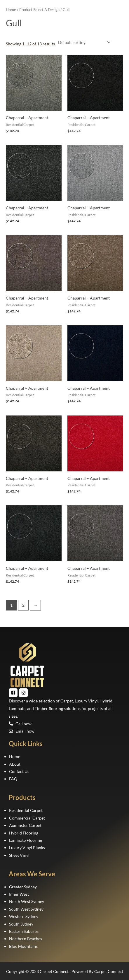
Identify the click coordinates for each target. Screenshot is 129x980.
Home (11, 10)
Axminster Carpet (25, 825)
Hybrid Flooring (24, 833)
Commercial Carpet (27, 818)
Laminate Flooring (26, 840)
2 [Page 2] (23, 605)
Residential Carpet (26, 810)
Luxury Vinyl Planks (27, 848)
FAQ (13, 779)
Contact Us (19, 771)
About (15, 764)
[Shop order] (83, 42)
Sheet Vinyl (19, 855)
